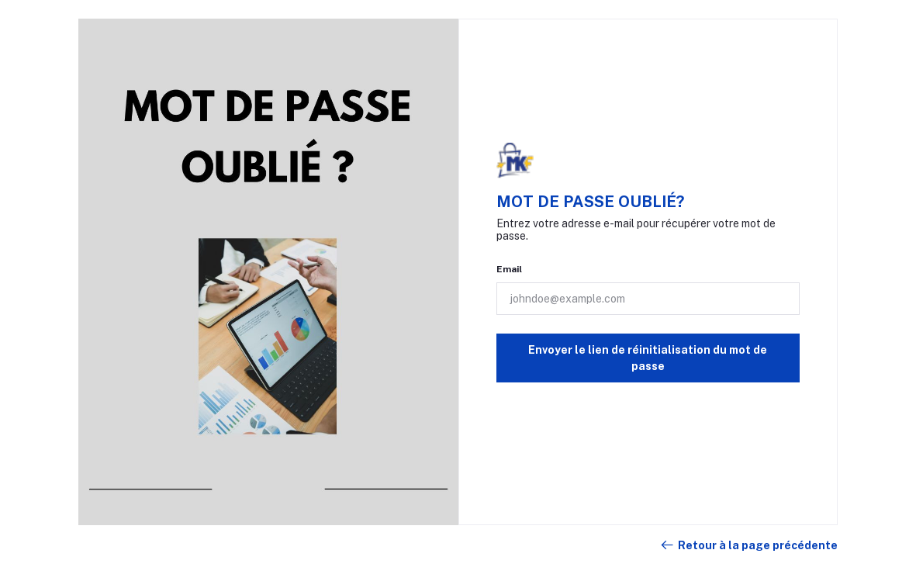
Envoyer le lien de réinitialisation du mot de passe (648, 358)
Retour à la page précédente (748, 545)
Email (509, 269)
